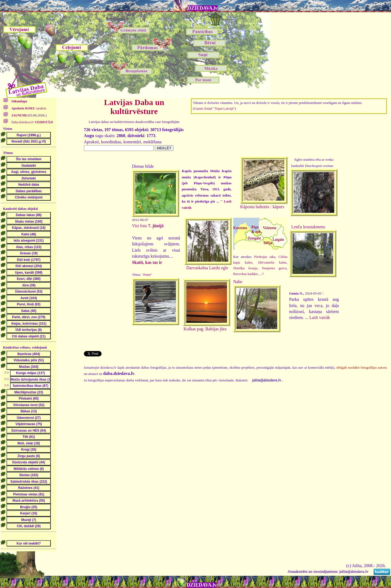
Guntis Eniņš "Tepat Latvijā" (214, 108)
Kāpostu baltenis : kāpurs (262, 207)
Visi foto (148, 226)
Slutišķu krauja (245, 268)
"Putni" (147, 275)
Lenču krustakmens (308, 227)
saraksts (29, 108)
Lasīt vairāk (320, 317)
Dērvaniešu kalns (272, 262)
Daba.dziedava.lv (32, 122)
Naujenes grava (274, 268)
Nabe (238, 282)
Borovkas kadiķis (246, 274)
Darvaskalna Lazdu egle (207, 268)
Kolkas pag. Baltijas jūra (205, 329)
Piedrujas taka (265, 257)
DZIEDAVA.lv (203, 8)
